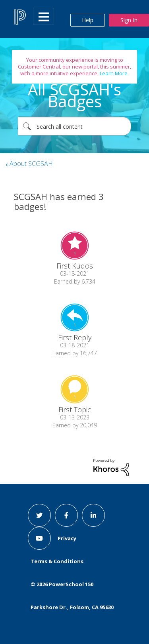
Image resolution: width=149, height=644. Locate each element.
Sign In (129, 20)
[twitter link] (39, 515)
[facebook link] (66, 515)
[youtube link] (39, 538)
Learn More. (114, 73)
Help (88, 20)
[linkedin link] (93, 515)
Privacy (67, 538)
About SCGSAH (31, 164)
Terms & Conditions (57, 561)
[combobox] (74, 126)
